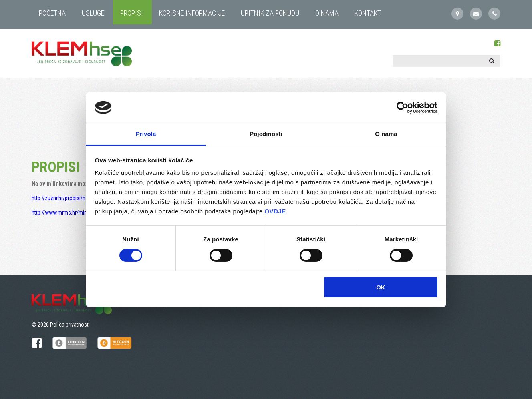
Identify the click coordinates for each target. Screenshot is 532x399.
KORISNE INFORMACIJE (192, 13)
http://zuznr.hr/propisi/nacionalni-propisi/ (79, 198)
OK (381, 287)
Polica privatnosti (70, 325)
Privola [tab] (146, 134)
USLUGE (93, 13)
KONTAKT (368, 13)
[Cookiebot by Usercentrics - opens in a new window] (402, 108)
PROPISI (132, 13)
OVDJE (275, 211)
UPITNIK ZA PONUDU (270, 13)
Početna (52, 13)
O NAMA (327, 13)
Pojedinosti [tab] (266, 134)
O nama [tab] (386, 134)
